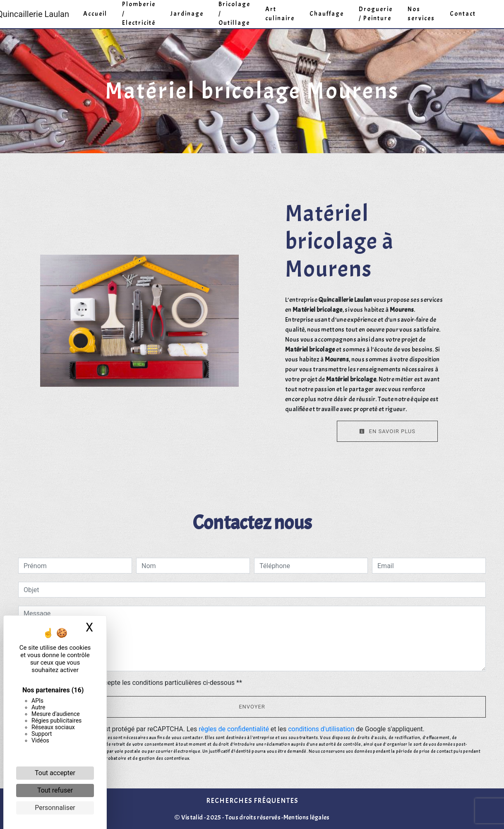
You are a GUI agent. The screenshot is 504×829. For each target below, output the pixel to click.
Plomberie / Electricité (139, 14)
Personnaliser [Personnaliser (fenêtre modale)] (55, 808)
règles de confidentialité (234, 729)
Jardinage (187, 14)
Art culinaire (280, 14)
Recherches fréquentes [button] (252, 800)
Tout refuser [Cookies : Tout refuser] (55, 790)
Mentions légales (307, 817)
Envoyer (252, 707)
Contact (463, 14)
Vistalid (192, 817)
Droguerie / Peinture (376, 14)
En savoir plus (387, 431)
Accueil (95, 14)
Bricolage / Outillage (234, 14)
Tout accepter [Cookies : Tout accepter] (55, 773)
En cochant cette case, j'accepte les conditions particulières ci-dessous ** (134, 683)
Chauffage (327, 14)
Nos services (421, 14)
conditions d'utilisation (321, 729)
